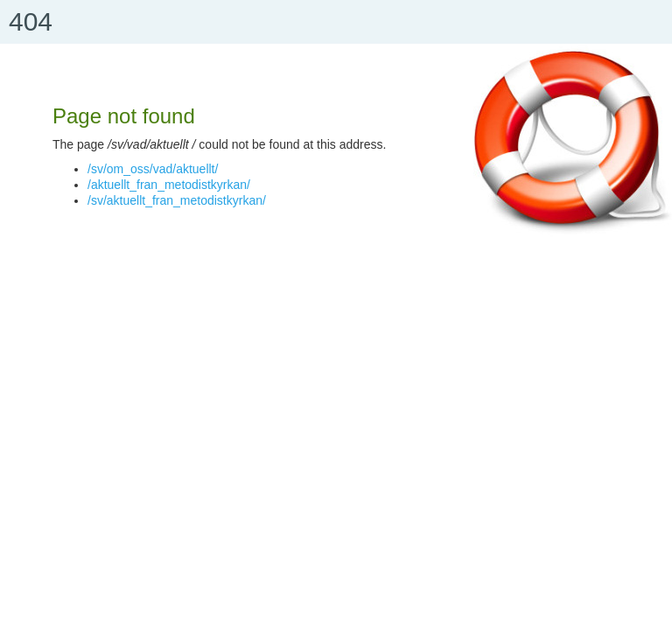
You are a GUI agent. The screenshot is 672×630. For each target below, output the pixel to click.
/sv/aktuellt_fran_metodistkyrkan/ (177, 200)
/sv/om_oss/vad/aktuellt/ (153, 169)
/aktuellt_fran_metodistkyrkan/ (169, 185)
